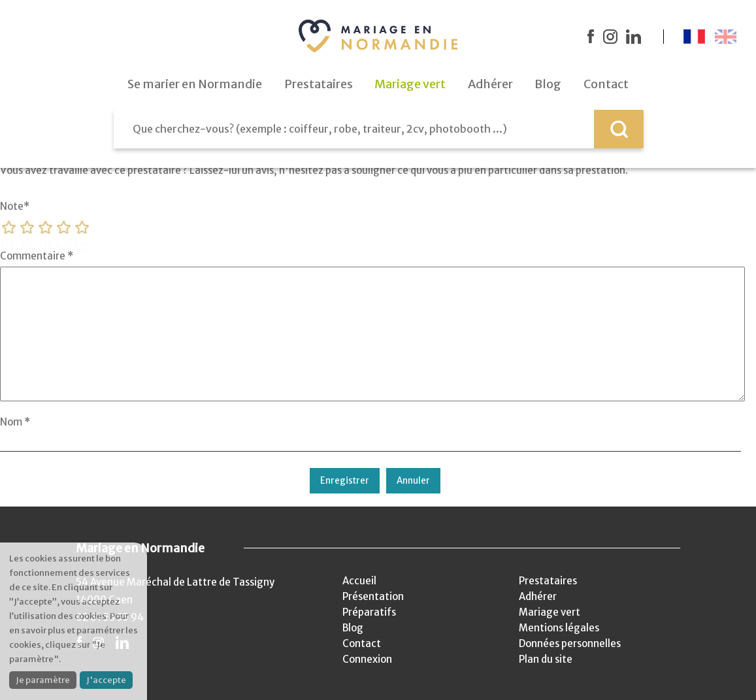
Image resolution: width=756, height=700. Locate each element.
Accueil (359, 581)
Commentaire (37, 256)
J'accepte (106, 680)
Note (15, 206)
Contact (362, 643)
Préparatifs (369, 612)
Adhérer (538, 596)
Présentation (373, 596)
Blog (353, 628)
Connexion (367, 659)
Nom (15, 422)
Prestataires (548, 581)
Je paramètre (43, 680)
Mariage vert (550, 612)
